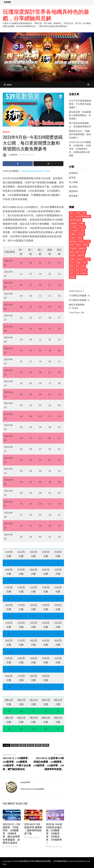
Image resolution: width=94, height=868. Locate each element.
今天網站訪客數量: (78, 296)
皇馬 (85, 263)
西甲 (72, 273)
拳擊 (72, 245)
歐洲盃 (73, 259)
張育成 (80, 238)
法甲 (72, 263)
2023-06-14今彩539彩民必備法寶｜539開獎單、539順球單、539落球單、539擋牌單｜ (54, 834)
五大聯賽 (73, 227)
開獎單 (38, 745)
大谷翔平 (81, 234)
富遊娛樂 (7, 2)
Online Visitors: (76, 291)
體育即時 (73, 191)
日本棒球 (73, 249)
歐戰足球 (81, 256)
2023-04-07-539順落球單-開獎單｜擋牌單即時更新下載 (33, 829)
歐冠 (83, 252)
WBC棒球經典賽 (76, 220)
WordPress (82, 861)
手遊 (88, 241)
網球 (77, 266)
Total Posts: (75, 312)
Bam (5, 864)
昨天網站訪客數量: (78, 300)
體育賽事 (73, 196)
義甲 (83, 266)
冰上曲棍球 (74, 231)
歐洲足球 (81, 259)
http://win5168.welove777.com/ (36, 171)
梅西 (72, 252)
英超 (77, 270)
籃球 (72, 266)
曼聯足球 (82, 249)
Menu (8, 85)
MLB (84, 213)
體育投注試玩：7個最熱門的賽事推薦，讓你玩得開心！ (80, 134)
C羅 (71, 213)
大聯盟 (73, 234)
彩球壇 (72, 178)
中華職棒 (73, 224)
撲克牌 (78, 245)
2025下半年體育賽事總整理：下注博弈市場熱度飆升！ (80, 104)
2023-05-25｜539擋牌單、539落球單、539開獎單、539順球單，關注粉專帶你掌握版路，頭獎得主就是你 (11, 834)
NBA (72, 216)
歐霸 (88, 259)
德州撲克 (73, 241)
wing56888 (13, 155)
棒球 (77, 252)
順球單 (46, 745)
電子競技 (73, 187)
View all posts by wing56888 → (33, 789)
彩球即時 (6, 132)
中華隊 (81, 224)
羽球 (72, 270)
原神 (82, 231)
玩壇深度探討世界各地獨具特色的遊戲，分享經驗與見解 (46, 15)
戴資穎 (81, 241)
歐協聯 (73, 256)
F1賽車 (78, 213)
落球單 (30, 745)
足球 (77, 273)
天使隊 (73, 238)
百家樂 (78, 263)
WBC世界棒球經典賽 (83, 216)
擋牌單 (23, 745)
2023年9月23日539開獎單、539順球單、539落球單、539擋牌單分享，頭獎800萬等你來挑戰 (80, 149)
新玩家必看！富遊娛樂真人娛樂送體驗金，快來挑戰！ (80, 115)
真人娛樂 (73, 182)
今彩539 (15, 745)
